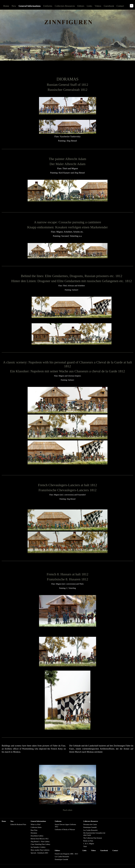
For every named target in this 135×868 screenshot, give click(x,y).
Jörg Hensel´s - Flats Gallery (40, 842)
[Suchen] (132, 6)
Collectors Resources (65, 6)
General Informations (30, 6)
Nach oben (67, 810)
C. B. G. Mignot (89, 844)
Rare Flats (34, 830)
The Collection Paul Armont (93, 838)
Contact (120, 6)
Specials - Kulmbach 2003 (39, 853)
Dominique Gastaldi (90, 827)
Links (89, 6)
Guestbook (109, 6)
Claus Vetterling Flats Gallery (40, 844)
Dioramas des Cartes (90, 824)
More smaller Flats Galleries (40, 850)
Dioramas (34, 833)
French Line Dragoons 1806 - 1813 (66, 854)
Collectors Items (36, 827)
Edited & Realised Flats (18, 824)
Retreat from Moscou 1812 (40, 839)
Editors (81, 6)
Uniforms (48, 6)
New (14, 6)
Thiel (85, 846)
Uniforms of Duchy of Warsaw (65, 829)
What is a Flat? (36, 824)
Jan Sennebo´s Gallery (38, 847)
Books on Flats (88, 841)
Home (6, 6)
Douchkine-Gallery (37, 836)
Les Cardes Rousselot (90, 830)
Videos (98, 6)
